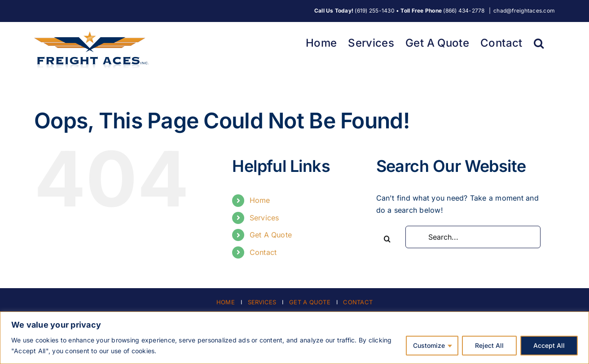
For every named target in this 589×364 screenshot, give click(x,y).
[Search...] (473, 237)
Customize (429, 345)
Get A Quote (271, 235)
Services (264, 218)
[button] (539, 42)
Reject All (489, 345)
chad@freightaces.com (524, 11)
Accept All (549, 345)
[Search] (387, 239)
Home (260, 200)
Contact (263, 252)
